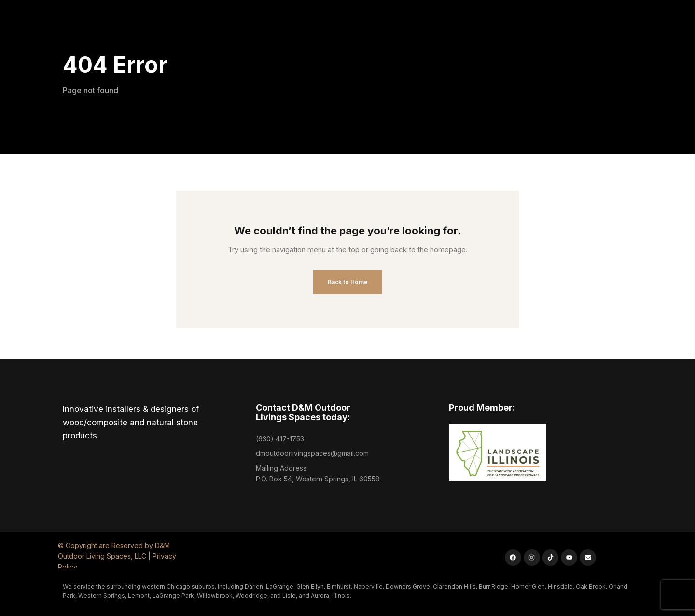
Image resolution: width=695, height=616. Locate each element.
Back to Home (348, 282)
